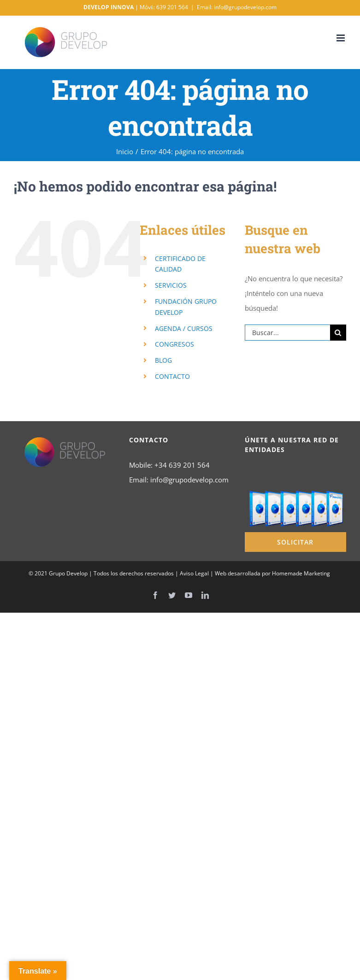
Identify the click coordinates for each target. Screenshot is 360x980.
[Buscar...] (287, 333)
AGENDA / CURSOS (184, 328)
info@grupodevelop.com (189, 480)
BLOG (163, 360)
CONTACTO (172, 376)
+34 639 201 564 (182, 465)
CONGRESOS (174, 344)
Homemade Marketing (301, 573)
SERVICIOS (171, 285)
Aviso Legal (194, 573)
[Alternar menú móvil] (341, 38)
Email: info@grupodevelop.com (237, 7)
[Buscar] (338, 333)
